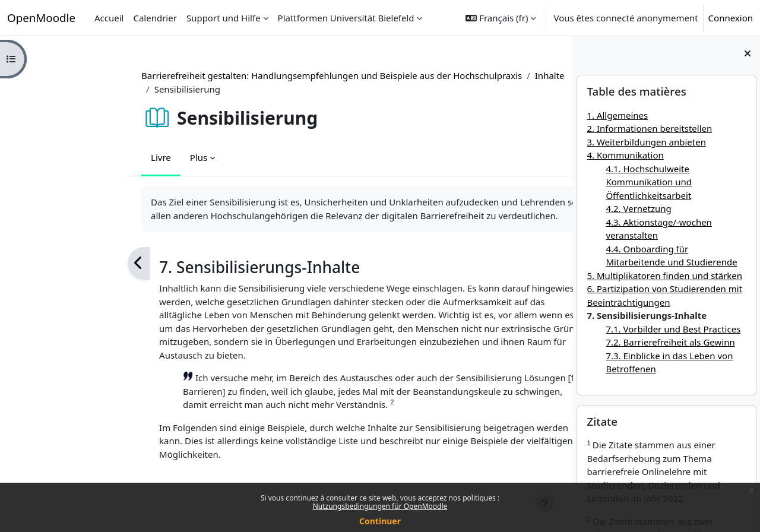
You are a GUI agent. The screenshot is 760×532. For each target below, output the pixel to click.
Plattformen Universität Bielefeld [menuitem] (346, 18)
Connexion (731, 18)
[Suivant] (532, 263)
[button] (501, 18)
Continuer (380, 521)
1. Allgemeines (617, 115)
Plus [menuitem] (120, 157)
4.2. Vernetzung (638, 208)
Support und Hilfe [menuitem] (224, 18)
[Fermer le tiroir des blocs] (748, 53)
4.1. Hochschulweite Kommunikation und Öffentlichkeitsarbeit (649, 182)
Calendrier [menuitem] (155, 18)
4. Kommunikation (625, 155)
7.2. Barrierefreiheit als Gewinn (670, 342)
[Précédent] (61, 263)
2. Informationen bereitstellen (649, 128)
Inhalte (471, 75)
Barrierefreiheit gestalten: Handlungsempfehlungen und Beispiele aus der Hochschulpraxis (254, 75)
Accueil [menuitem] (109, 18)
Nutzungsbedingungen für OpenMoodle (380, 506)
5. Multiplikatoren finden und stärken (664, 275)
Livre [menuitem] (83, 157)
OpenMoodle (41, 18)
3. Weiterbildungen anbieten (646, 142)
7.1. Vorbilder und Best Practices (673, 329)
